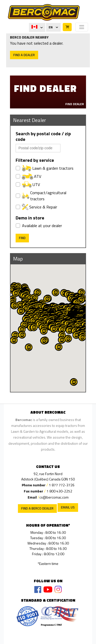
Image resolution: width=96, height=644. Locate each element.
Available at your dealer (42, 226)
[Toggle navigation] (82, 27)
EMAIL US (68, 507)
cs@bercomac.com (54, 497)
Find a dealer (24, 55)
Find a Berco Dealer (37, 508)
